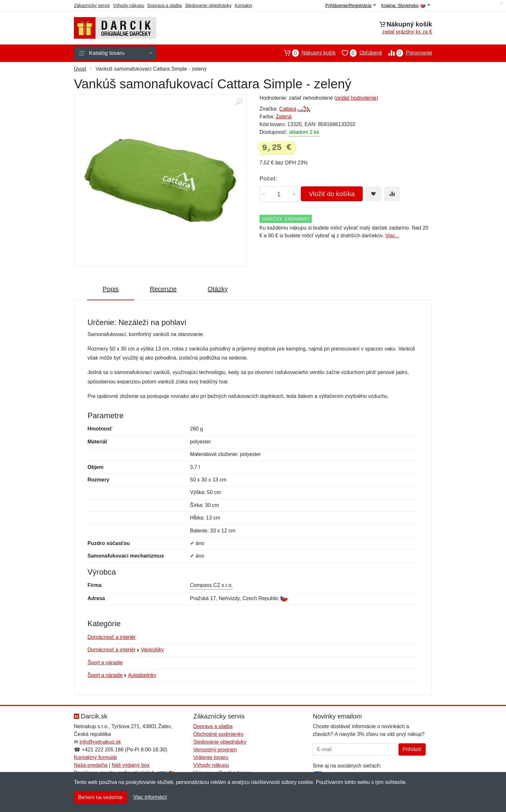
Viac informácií (150, 797)
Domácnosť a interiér (111, 637)
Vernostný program (215, 750)
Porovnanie (407, 53)
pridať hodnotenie (356, 98)
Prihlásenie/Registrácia (350, 5)
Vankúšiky (152, 650)
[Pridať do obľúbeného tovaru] (373, 194)
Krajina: (405, 6)
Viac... (392, 236)
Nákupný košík (307, 53)
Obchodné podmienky (218, 734)
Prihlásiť (412, 749)
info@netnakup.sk (100, 742)
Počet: (268, 179)
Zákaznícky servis (92, 5)
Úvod (80, 69)
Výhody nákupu (129, 5)
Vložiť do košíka (332, 194)
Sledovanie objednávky (208, 5)
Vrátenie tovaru (211, 757)
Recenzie (163, 289)
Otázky (218, 289)
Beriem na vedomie (100, 797)
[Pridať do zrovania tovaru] (392, 194)
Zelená (284, 117)
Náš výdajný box (131, 765)
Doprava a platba (165, 5)
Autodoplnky (142, 675)
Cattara (288, 109)
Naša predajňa (91, 765)
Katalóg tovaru (116, 53)
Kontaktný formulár (96, 757)
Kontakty (243, 5)
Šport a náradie (105, 663)
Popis (111, 289)
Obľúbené (359, 53)
